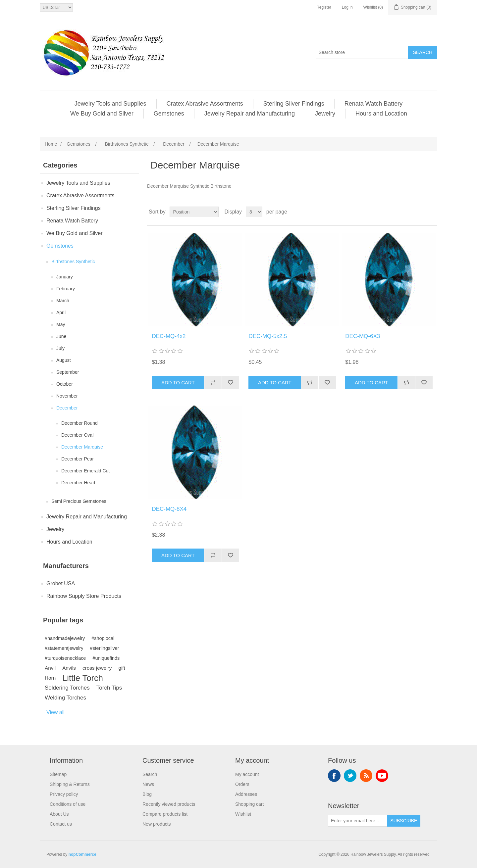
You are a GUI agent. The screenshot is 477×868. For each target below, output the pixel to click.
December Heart (78, 483)
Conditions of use (68, 804)
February (66, 289)
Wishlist (243, 814)
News (148, 784)
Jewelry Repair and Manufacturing (250, 114)
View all (55, 712)
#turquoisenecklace (65, 658)
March (63, 301)
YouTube (382, 776)
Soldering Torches (67, 688)
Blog (147, 794)
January (65, 277)
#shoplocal (103, 638)
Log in (347, 7)
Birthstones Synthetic (73, 262)
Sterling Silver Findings (294, 104)
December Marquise (82, 447)
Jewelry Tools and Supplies (110, 104)
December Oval (77, 435)
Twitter (350, 776)
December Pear (78, 459)
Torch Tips (109, 688)
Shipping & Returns (70, 784)
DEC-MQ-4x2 (169, 336)
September (68, 372)
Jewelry (325, 114)
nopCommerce (82, 854)
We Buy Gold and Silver (102, 114)
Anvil (50, 668)
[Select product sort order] (194, 212)
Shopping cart (249, 804)
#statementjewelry (64, 648)
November (67, 396)
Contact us (61, 824)
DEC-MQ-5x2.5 (268, 336)
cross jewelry (97, 668)
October (65, 384)
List (432, 212)
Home (51, 144)
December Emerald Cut (85, 471)
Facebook (334, 776)
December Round (79, 423)
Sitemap (58, 774)
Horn (50, 678)
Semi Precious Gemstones (79, 501)
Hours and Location (381, 114)
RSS (366, 776)
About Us (59, 814)
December (67, 408)
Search (150, 774)
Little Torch (83, 678)
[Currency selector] (56, 7)
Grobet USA (61, 583)
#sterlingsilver (104, 648)
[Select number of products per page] (254, 212)
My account (247, 774)
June (61, 336)
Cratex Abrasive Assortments (205, 104)
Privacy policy (64, 794)
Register (324, 7)
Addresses (246, 794)
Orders (242, 784)
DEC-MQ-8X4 (169, 509)
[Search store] (362, 52)
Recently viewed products (169, 804)
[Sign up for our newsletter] (358, 821)
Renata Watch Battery (373, 104)
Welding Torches (65, 698)
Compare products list (165, 814)
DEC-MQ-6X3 (363, 336)
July (60, 348)
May (61, 324)
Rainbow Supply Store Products (84, 596)
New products (157, 824)
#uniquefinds (106, 658)
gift (122, 668)
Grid (420, 212)
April (61, 313)
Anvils (69, 668)
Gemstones (169, 114)
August (64, 360)
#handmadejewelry (65, 638)
